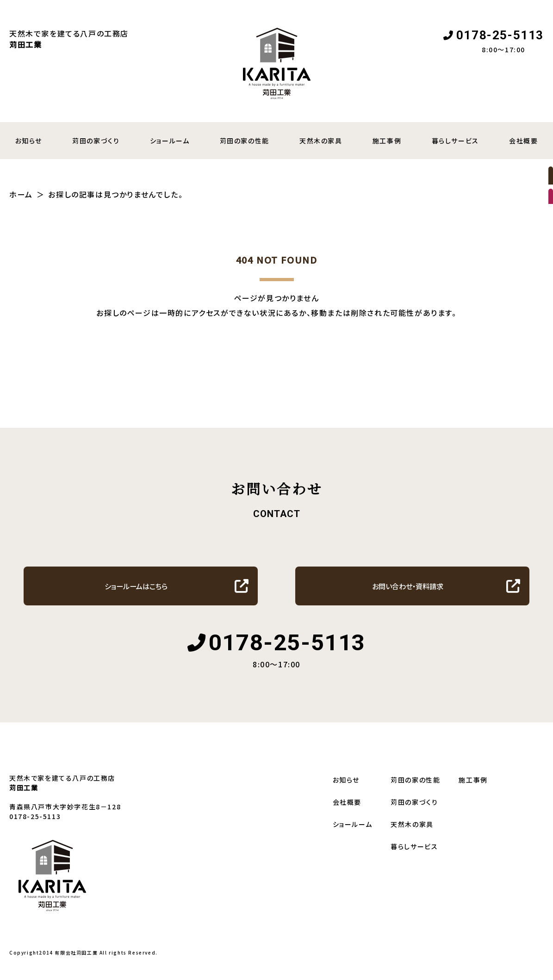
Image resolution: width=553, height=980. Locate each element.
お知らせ (346, 793)
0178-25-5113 (500, 35)
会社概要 (347, 815)
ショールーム (170, 141)
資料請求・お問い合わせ (539, 240)
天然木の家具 (321, 141)
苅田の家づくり (96, 141)
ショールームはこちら (136, 596)
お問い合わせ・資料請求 (408, 596)
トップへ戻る (272, 361)
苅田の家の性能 (245, 141)
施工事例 (387, 141)
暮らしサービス (455, 141)
